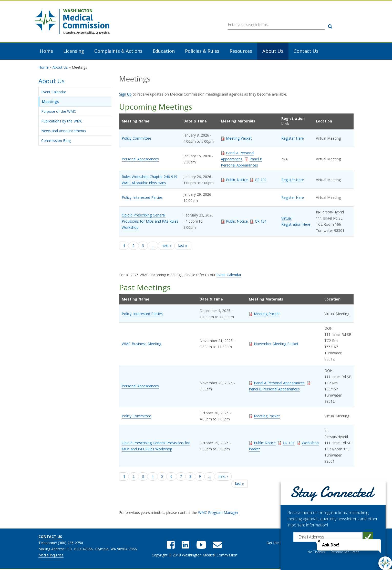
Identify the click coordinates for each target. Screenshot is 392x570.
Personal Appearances (140, 159)
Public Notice (237, 180)
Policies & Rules (202, 51)
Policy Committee (136, 139)
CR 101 (261, 180)
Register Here (293, 139)
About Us (273, 51)
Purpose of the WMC (59, 112)
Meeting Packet (239, 139)
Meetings (50, 102)
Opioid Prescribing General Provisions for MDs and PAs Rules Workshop (150, 222)
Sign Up (125, 95)
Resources (241, 51)
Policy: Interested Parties (142, 198)
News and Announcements (64, 131)
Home (46, 51)
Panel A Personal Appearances (279, 383)
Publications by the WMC (62, 122)
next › (166, 246)
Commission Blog (56, 141)
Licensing (74, 51)
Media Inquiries (51, 556)
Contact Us (306, 51)
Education (164, 51)
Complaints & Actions (118, 51)
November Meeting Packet (276, 344)
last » (183, 246)
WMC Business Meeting (141, 344)
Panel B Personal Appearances (274, 389)
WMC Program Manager (218, 513)
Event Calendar (54, 92)
